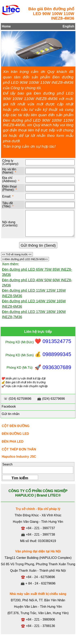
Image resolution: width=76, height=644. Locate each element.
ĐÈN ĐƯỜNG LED (15, 434)
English (68, 26)
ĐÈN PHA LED (12, 442)
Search (7, 464)
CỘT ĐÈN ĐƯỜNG (16, 426)
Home (6, 26)
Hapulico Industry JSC (19, 457)
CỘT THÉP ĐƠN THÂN (19, 449)
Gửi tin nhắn (10, 414)
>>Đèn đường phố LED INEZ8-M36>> (25, 259)
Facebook (8, 406)
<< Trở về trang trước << (17, 254)
